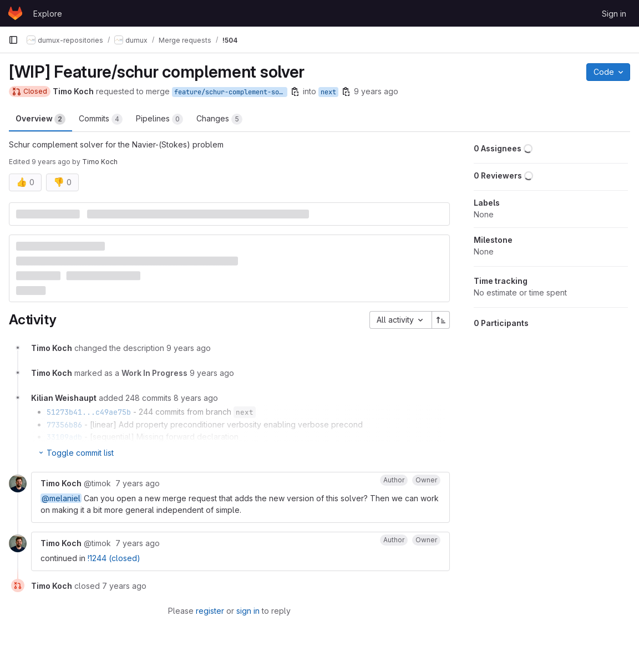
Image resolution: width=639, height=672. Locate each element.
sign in (248, 611)
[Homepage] (15, 13)
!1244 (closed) (114, 558)
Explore (48, 14)
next (328, 92)
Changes (219, 119)
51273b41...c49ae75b (89, 412)
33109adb (64, 437)
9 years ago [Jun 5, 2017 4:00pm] (51, 162)
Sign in (614, 14)
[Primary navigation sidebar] (13, 40)
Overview (40, 119)
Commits (101, 119)
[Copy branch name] (295, 91)
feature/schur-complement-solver (231, 92)
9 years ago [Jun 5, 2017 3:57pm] (376, 91)
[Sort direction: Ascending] (441, 320)
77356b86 (64, 425)
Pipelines (159, 119)
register (210, 611)
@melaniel (61, 498)
